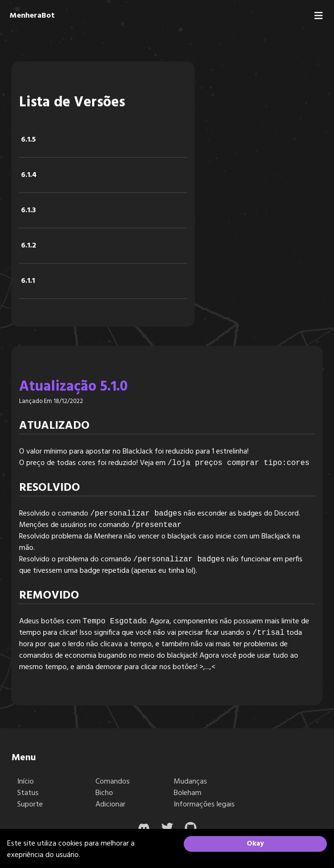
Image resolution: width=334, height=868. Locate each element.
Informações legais (204, 805)
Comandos (113, 782)
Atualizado (54, 426)
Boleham (188, 793)
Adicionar (110, 805)
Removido (49, 596)
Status (28, 793)
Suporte (30, 805)
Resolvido (50, 488)
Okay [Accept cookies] (255, 844)
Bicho (104, 793)
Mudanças (190, 782)
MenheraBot (32, 16)
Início (26, 782)
